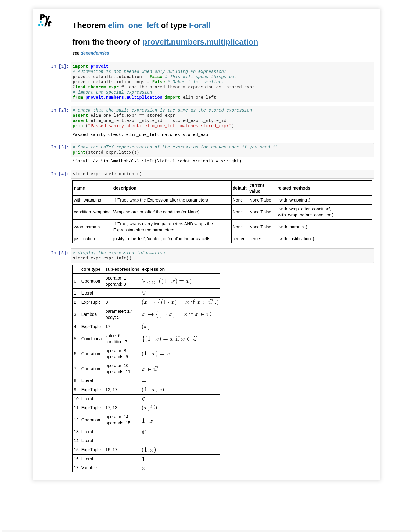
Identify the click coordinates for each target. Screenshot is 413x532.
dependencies (95, 53)
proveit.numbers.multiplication (201, 42)
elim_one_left (134, 25)
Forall (200, 25)
